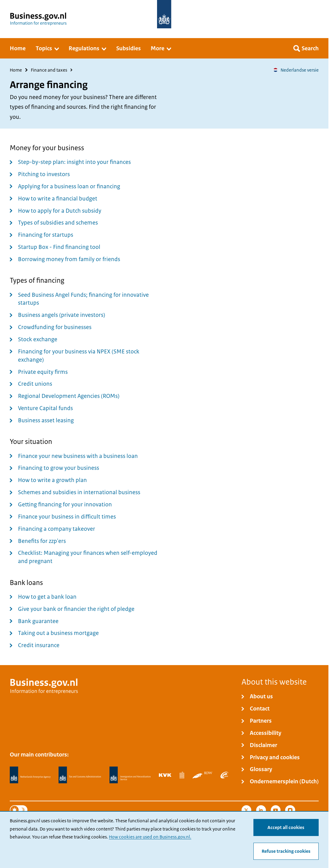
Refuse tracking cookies (286, 851)
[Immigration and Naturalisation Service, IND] (130, 775)
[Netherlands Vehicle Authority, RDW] (202, 775)
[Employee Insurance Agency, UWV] (224, 775)
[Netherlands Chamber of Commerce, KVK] (165, 775)
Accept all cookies (286, 827)
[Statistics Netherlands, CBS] (182, 775)
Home (16, 70)
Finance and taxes (49, 70)
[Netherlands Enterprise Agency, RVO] (30, 775)
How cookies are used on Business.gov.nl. (150, 837)
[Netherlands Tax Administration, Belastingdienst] (80, 775)
